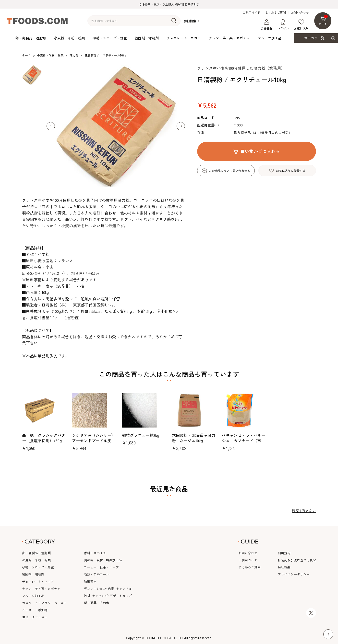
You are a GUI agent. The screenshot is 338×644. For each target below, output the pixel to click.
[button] (51, 126)
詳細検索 (190, 21)
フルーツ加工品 (270, 38)
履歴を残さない (304, 511)
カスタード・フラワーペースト (44, 603)
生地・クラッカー (35, 617)
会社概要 (284, 567)
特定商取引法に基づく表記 (297, 560)
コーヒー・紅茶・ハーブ (101, 567)
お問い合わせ (300, 12)
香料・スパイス (95, 553)
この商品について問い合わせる (229, 171)
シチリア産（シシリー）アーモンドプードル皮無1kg (94, 441)
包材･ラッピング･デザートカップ (108, 596)
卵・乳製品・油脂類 (31, 38)
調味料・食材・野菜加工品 (103, 560)
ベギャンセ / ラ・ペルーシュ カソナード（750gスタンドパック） (244, 441)
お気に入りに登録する (291, 171)
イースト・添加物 (35, 610)
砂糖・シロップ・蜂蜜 (110, 38)
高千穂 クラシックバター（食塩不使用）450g (44, 438)
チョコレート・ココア (184, 38)
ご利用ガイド (251, 12)
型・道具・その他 (97, 603)
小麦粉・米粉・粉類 (69, 38)
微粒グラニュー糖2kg (141, 435)
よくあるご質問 (276, 12)
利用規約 (284, 553)
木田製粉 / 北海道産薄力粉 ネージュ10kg (194, 438)
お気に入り (301, 25)
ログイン (283, 25)
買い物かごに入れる (260, 151)
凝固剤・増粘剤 (147, 38)
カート (323, 20)
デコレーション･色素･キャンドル (108, 589)
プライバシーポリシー (294, 574)
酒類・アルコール (97, 574)
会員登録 (266, 25)
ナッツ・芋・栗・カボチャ (229, 38)
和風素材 (90, 582)
